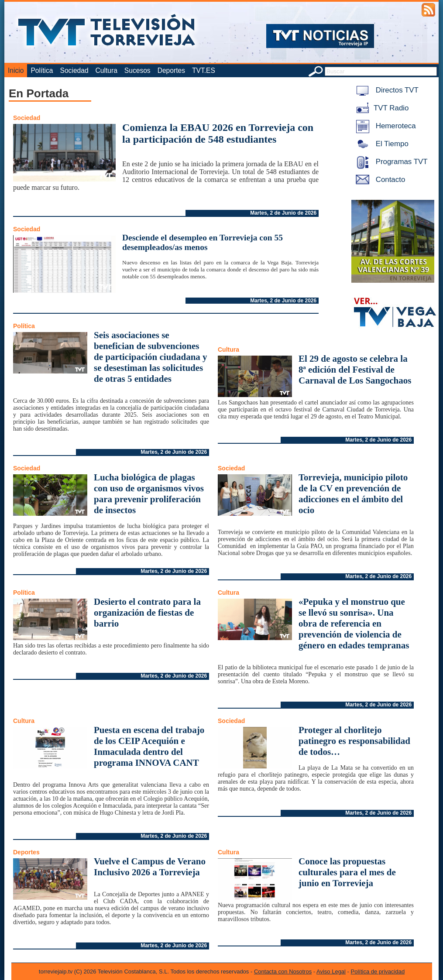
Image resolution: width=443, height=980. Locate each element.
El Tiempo (381, 144)
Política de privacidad (378, 971)
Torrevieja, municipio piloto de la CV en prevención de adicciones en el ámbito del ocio (353, 494)
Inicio (16, 70)
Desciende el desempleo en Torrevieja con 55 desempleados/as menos (203, 242)
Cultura (106, 70)
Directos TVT (386, 90)
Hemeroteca (384, 126)
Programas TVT (390, 162)
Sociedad (74, 70)
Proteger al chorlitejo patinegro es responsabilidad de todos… (354, 741)
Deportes (171, 70)
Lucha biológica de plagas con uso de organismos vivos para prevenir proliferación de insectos (149, 494)
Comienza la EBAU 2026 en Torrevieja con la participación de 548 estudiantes (218, 133)
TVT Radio (381, 108)
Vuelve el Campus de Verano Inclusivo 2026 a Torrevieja (150, 867)
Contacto (379, 180)
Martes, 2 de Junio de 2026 (283, 213)
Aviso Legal (331, 971)
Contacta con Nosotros (283, 971)
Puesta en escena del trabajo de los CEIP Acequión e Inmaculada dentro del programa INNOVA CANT (149, 746)
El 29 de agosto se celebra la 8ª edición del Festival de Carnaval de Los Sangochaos (355, 370)
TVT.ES (204, 70)
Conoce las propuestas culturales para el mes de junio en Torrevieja (347, 872)
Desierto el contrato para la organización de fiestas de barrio (147, 613)
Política (42, 70)
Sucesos (137, 70)
